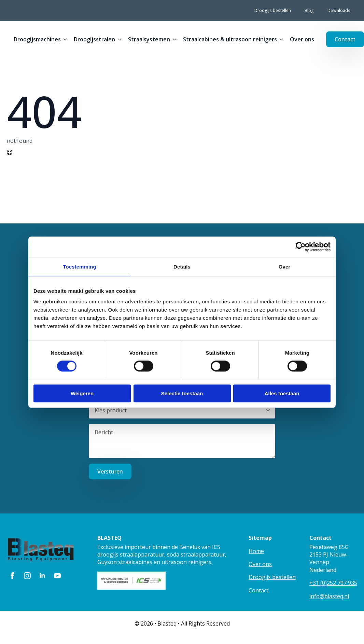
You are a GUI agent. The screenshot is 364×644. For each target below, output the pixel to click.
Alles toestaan (282, 393)
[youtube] (57, 576)
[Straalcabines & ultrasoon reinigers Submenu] (280, 39)
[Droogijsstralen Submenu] (118, 39)
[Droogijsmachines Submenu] (64, 39)
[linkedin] (42, 576)
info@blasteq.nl (329, 596)
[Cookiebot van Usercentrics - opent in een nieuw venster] (301, 247)
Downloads (339, 10)
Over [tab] (285, 266)
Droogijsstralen (94, 39)
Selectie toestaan (182, 393)
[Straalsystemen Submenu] (173, 39)
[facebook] (12, 576)
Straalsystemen (149, 39)
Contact (258, 590)
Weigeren (82, 393)
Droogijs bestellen (273, 10)
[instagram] (27, 576)
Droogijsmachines (37, 39)
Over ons (302, 39)
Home (256, 551)
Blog (309, 10)
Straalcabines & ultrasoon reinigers (230, 39)
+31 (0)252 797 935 (333, 583)
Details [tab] (182, 266)
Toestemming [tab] (80, 266)
